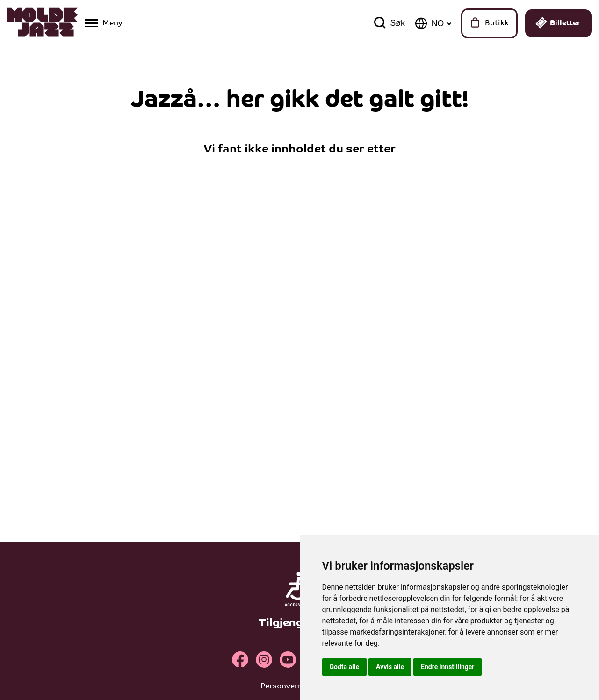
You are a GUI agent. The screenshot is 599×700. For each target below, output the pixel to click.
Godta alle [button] (345, 667)
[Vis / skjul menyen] (104, 23)
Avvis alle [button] (390, 667)
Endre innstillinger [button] (447, 667)
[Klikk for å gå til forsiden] (43, 23)
